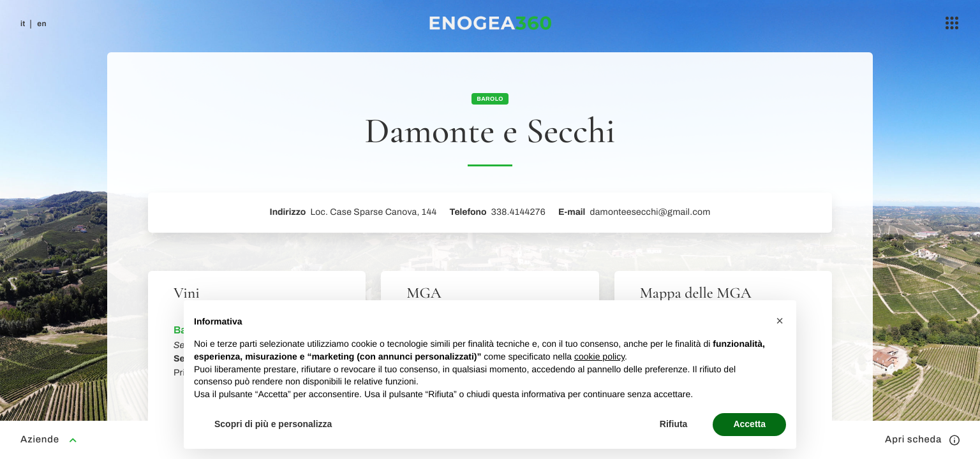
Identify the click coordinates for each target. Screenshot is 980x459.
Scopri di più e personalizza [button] (273, 424)
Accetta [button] (749, 424)
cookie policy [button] (599, 356)
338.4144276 (518, 212)
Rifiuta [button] (674, 424)
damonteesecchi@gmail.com (650, 212)
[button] (780, 321)
